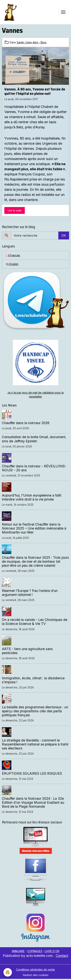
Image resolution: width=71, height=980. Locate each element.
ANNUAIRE (18, 951)
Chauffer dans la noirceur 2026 (26, 423)
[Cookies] (8, 972)
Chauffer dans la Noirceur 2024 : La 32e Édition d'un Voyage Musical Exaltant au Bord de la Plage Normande (33, 802)
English (12, 264)
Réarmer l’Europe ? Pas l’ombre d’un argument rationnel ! (30, 593)
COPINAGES (35, 951)
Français (13, 255)
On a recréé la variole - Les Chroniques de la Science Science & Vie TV (35, 622)
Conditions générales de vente (35, 969)
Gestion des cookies (36, 975)
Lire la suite (15, 210)
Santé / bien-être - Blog (32, 42)
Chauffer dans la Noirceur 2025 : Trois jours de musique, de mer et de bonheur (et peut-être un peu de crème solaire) (35, 561)
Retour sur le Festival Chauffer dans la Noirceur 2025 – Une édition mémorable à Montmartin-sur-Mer (34, 528)
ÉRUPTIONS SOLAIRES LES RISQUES (32, 773)
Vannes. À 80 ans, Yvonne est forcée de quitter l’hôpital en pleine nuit (35, 91)
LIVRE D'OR (52, 951)
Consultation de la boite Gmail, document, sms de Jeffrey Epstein (34, 439)
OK (64, 235)
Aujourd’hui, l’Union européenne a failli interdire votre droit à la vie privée (32, 497)
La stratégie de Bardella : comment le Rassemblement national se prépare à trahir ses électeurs (35, 744)
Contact (62, 956)
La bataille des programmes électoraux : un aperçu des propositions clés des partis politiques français (35, 711)
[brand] (11, 12)
